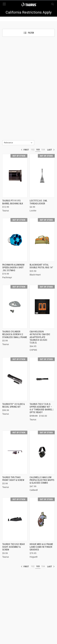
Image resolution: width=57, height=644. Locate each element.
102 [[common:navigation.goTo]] (33, 150)
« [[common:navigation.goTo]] (26, 150)
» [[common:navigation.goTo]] (51, 150)
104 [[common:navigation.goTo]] (43, 150)
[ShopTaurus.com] (29, 4)
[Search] (53, 4)
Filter (28, 33)
